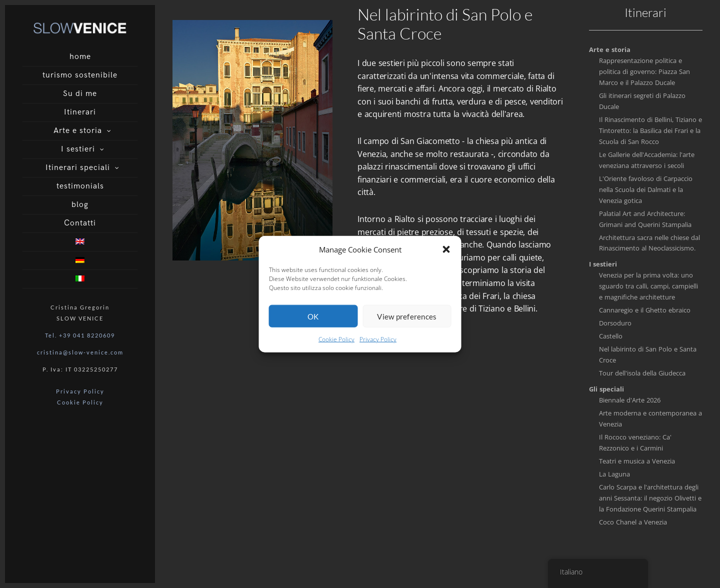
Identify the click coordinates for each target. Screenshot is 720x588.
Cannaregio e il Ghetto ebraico (645, 310)
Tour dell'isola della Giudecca (642, 373)
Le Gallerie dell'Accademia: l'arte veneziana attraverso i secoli (647, 160)
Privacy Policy (378, 345)
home (80, 57)
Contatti (80, 223)
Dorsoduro (615, 323)
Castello (611, 336)
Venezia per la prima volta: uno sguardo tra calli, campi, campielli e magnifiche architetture (648, 286)
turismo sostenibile (80, 75)
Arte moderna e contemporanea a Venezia (650, 418)
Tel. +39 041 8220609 (80, 335)
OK (313, 322)
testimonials (80, 186)
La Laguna (614, 474)
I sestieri (78, 149)
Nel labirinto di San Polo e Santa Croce (648, 354)
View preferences (407, 322)
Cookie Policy (336, 345)
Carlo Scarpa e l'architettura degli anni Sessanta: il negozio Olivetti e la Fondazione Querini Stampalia (650, 498)
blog (80, 205)
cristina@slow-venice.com (80, 352)
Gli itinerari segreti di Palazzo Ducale (642, 101)
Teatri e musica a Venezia (637, 461)
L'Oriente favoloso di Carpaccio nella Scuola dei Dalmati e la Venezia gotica (646, 189)
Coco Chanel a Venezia (633, 522)
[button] (446, 255)
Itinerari (80, 112)
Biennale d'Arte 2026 (630, 400)
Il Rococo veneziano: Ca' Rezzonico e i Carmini (635, 442)
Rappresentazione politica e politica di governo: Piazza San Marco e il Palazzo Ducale (644, 71)
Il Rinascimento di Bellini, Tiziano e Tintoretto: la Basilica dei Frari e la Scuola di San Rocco (650, 130)
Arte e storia (78, 131)
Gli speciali (606, 389)
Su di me (80, 94)
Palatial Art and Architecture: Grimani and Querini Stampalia (645, 219)
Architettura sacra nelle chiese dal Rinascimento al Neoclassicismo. (649, 243)
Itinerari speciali (78, 168)
